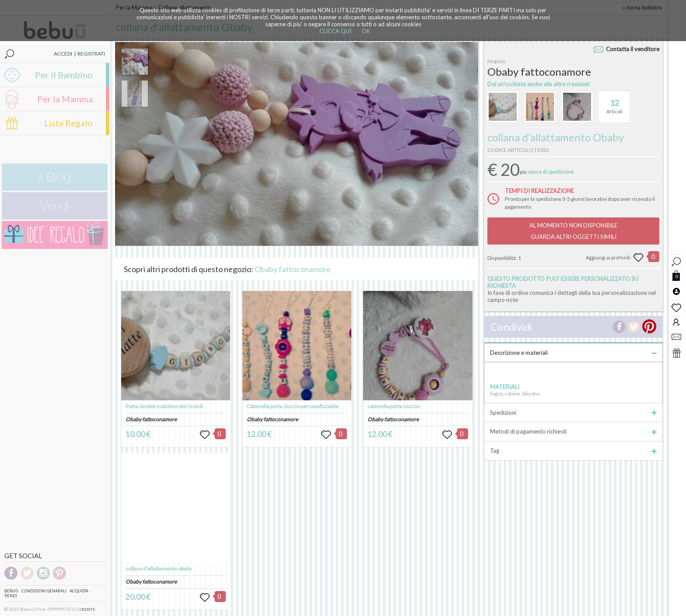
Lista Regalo (68, 123)
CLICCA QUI (335, 31)
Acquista (79, 591)
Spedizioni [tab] (573, 413)
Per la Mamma (65, 99)
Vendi (11, 596)
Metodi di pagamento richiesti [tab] (573, 431)
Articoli (614, 103)
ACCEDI (63, 54)
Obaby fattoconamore (293, 269)
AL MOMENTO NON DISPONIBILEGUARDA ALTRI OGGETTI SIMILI (573, 231)
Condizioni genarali (44, 591)
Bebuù (11, 591)
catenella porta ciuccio (394, 406)
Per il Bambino (64, 75)
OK (366, 31)
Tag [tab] (573, 451)
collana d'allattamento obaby (159, 569)
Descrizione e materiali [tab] (573, 353)
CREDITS (87, 609)
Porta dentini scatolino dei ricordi (164, 406)
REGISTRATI (91, 54)
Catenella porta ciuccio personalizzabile (293, 406)
